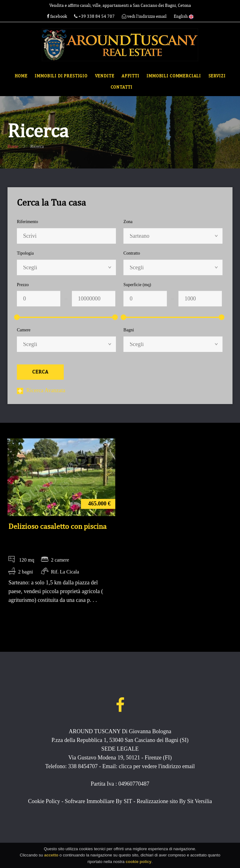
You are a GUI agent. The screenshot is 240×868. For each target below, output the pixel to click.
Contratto (132, 253)
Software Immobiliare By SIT (98, 801)
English (184, 16)
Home (21, 76)
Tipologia (25, 253)
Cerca (40, 372)
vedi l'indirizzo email (144, 16)
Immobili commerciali (174, 76)
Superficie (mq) (137, 285)
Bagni (129, 330)
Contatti (122, 87)
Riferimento (27, 222)
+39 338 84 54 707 (95, 16)
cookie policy (138, 864)
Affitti (130, 76)
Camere (24, 330)
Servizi (217, 76)
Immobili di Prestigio (61, 76)
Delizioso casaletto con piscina (57, 526)
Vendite (105, 76)
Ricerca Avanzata (41, 390)
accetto (51, 858)
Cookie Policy (44, 801)
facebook (57, 16)
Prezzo (23, 285)
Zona (128, 222)
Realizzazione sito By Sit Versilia (175, 801)
